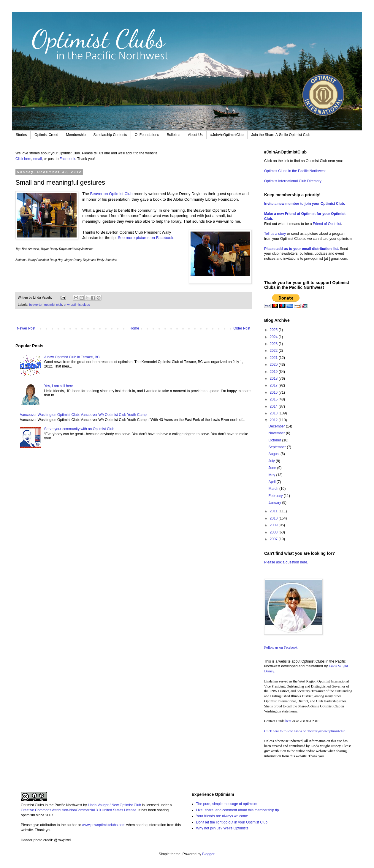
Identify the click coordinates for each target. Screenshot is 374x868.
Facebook (68, 159)
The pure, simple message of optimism (227, 804)
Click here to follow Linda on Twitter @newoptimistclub (305, 731)
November (277, 433)
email (38, 159)
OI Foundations (147, 135)
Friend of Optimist (327, 224)
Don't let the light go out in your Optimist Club (232, 822)
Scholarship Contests (110, 135)
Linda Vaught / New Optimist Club (114, 805)
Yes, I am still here (59, 386)
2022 (274, 351)
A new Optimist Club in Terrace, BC (72, 357)
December (277, 426)
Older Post (242, 328)
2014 (274, 406)
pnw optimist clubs (77, 305)
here (288, 721)
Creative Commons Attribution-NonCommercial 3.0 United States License (79, 810)
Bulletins (173, 135)
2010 (274, 518)
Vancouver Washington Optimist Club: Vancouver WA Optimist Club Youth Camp (83, 415)
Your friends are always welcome (222, 816)
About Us (195, 135)
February (276, 496)
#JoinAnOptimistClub (227, 135)
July (272, 461)
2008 (274, 532)
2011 (274, 511)
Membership (76, 135)
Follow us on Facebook (281, 647)
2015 (274, 399)
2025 (274, 330)
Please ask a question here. (286, 562)
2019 (274, 372)
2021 (274, 358)
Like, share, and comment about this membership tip (238, 810)
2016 (274, 392)
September (278, 447)
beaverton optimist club (46, 305)
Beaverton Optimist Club (111, 194)
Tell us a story (276, 234)
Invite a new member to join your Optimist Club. (305, 204)
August (274, 454)
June (273, 468)
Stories (21, 135)
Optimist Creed (46, 135)
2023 (274, 344)
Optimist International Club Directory (293, 181)
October (275, 440)
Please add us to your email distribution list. (301, 249)
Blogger (208, 854)
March (274, 489)
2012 (274, 420)
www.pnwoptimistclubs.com (104, 825)
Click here (23, 159)
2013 (274, 413)
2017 (274, 385)
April (272, 482)
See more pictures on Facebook (146, 238)
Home (134, 328)
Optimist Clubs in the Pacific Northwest (295, 171)
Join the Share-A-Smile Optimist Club (281, 135)
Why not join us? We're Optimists (222, 828)
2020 (274, 365)
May (272, 475)
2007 (274, 539)
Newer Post (26, 328)
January (275, 503)
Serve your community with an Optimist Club (79, 429)
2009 (274, 525)
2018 (274, 378)
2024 (274, 337)
